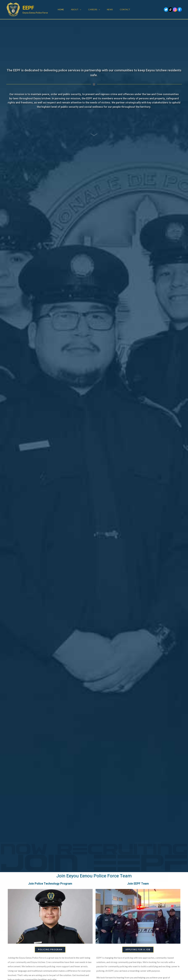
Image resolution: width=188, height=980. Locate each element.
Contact (125, 9)
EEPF (28, 8)
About (76, 10)
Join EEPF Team (138, 884)
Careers (94, 10)
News (110, 9)
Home (61, 9)
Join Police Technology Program (50, 884)
